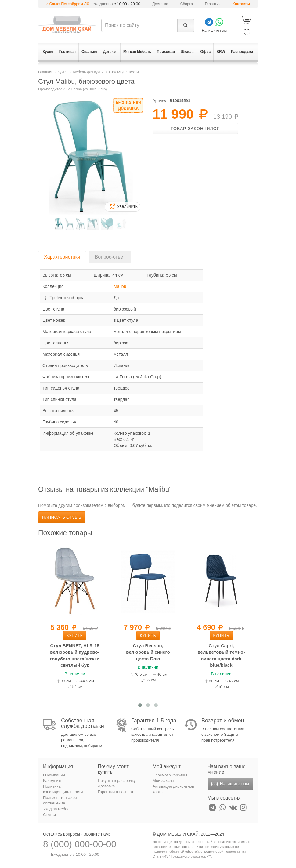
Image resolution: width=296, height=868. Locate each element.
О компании (54, 775)
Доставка (161, 4)
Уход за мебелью (59, 809)
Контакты (241, 4)
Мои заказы (163, 781)
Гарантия (213, 4)
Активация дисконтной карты (173, 789)
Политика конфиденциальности (63, 789)
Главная (45, 72)
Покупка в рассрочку (117, 781)
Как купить (53, 781)
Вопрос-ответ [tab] (110, 257)
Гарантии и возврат (116, 792)
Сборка (187, 4)
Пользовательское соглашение (60, 801)
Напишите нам (230, 784)
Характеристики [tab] (62, 257)
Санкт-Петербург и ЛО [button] (70, 4)
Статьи (49, 815)
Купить (75, 636)
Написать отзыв (62, 517)
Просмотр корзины (170, 775)
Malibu (120, 286)
